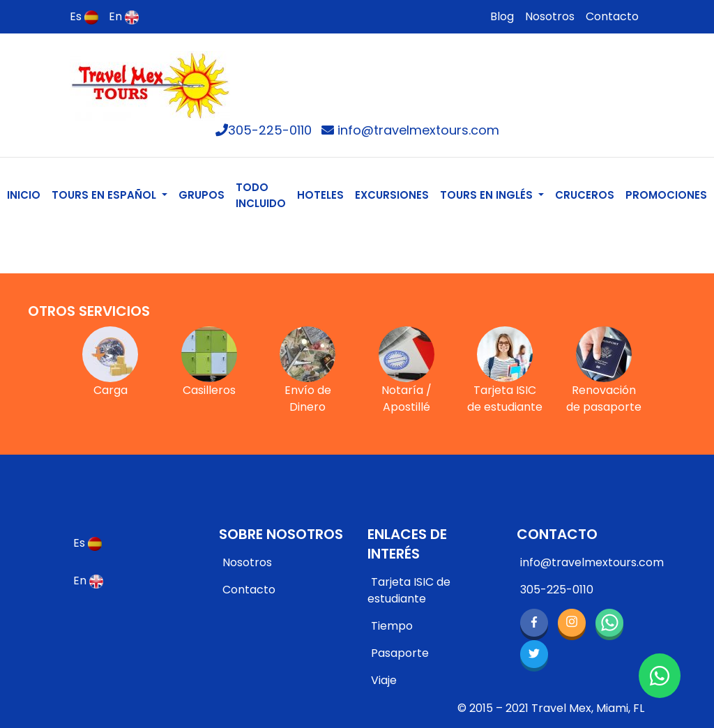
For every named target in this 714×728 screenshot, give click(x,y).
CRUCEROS (585, 195)
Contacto (612, 16)
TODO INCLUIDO (261, 195)
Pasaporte (400, 653)
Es (84, 16)
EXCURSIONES (392, 195)
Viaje (384, 680)
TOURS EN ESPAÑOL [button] (105, 195)
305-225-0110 (264, 130)
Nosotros (550, 16)
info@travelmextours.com (410, 130)
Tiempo (392, 626)
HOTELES (320, 195)
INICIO (26, 195)
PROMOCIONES (666, 195)
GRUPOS (202, 195)
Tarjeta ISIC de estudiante (409, 590)
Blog (502, 16)
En (124, 16)
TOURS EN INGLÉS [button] (488, 195)
